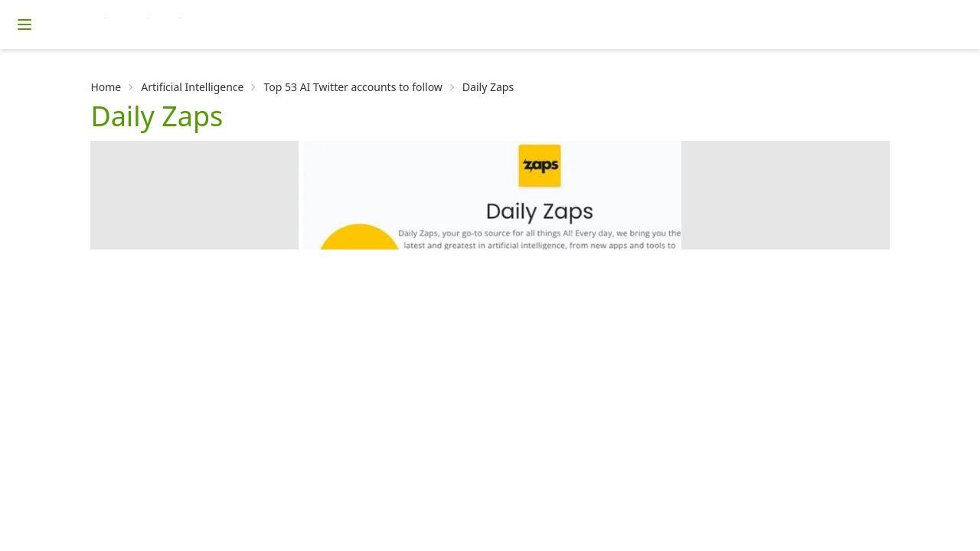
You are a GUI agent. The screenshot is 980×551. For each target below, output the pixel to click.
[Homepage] (172, 24)
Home (106, 87)
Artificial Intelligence (192, 87)
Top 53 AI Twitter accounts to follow (353, 87)
